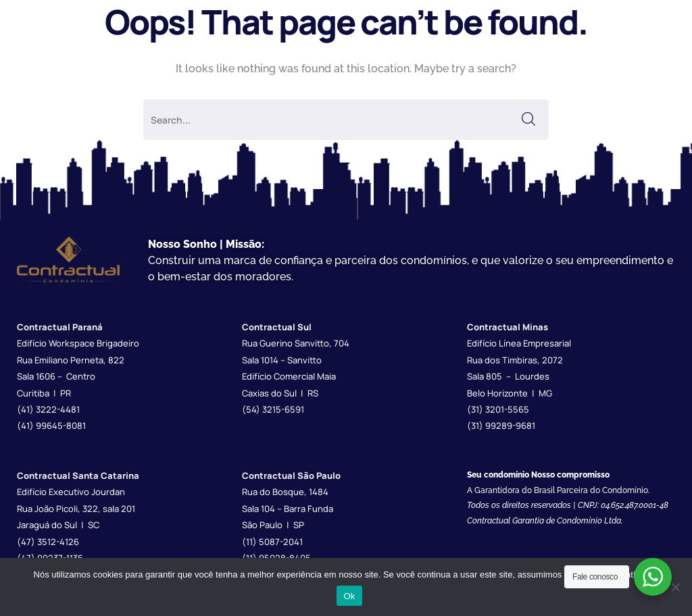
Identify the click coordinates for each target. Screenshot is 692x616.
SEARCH (528, 120)
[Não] (675, 587)
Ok (349, 596)
